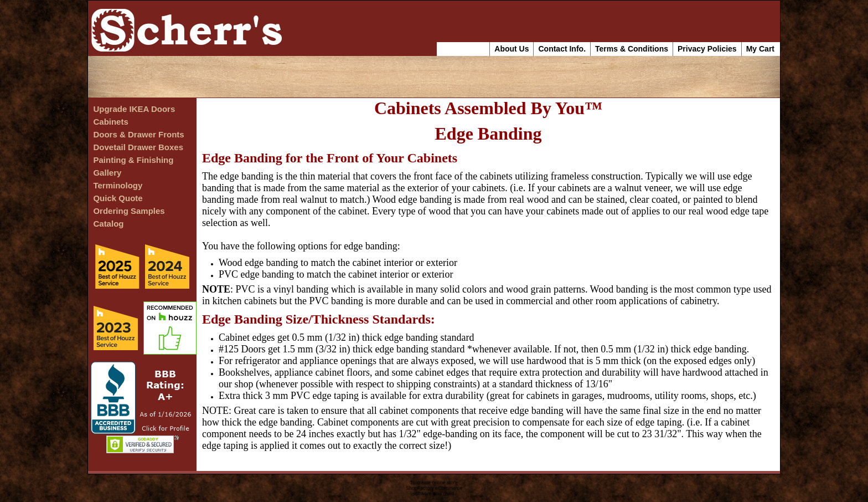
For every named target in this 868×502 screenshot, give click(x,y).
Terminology (118, 185)
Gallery (107, 173)
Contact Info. (562, 49)
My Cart (760, 49)
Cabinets (110, 122)
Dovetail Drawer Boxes (138, 147)
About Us (512, 49)
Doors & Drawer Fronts (138, 134)
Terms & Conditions (632, 49)
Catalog (108, 224)
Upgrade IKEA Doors (134, 109)
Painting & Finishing (133, 160)
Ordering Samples (129, 211)
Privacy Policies (707, 49)
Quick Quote (118, 198)
